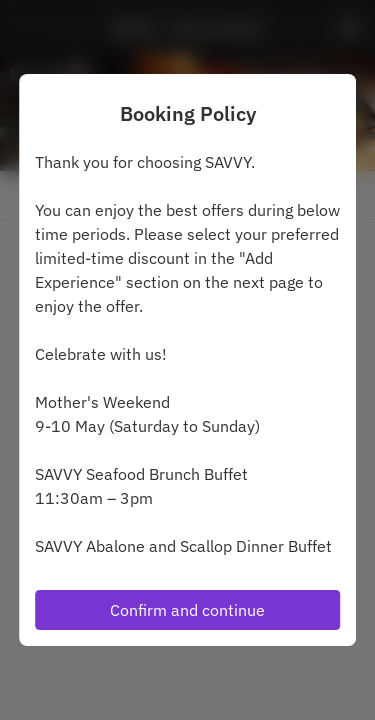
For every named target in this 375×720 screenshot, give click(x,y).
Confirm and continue (187, 610)
